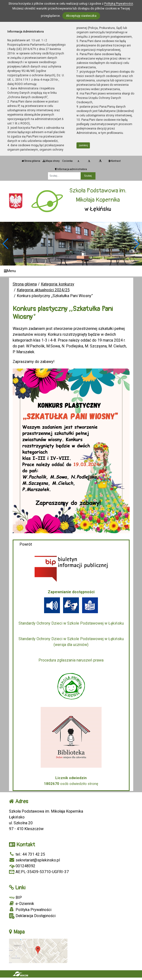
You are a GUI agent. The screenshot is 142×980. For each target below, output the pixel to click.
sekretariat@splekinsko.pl (34, 860)
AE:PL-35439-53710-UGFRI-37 (39, 872)
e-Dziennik (22, 903)
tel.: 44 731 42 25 (27, 854)
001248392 (22, 866)
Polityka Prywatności (30, 910)
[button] (136, 244)
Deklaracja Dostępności (32, 916)
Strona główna (31, 161)
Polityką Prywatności (119, 4)
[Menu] (71, 271)
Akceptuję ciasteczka (81, 16)
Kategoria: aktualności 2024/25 (43, 290)
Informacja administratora (71, 169)
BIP (15, 898)
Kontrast (114, 161)
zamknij (83, 145)
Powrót (26, 544)
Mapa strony (51, 161)
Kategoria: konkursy (58, 284)
